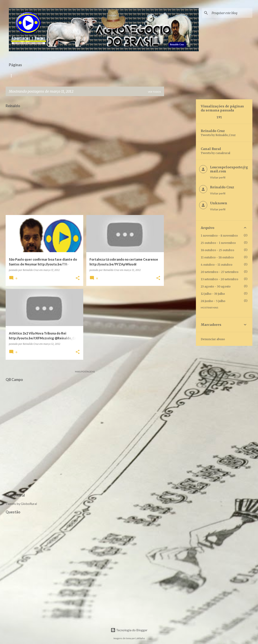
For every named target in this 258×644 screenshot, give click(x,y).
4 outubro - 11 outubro (217, 265)
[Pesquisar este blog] (231, 13)
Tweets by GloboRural (21, 504)
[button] (78, 278)
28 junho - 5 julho (213, 301)
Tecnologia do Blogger (129, 630)
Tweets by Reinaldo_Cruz (218, 135)
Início (13, 76)
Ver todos (154, 92)
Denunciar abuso (213, 339)
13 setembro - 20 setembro (220, 279)
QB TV (73, 76)
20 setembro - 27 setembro (220, 272)
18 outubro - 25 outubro (217, 250)
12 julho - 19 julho (213, 294)
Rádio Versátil (36, 76)
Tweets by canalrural (215, 153)
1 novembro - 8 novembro (219, 236)
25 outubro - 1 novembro (218, 243)
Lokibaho (140, 638)
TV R (58, 76)
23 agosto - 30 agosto (216, 286)
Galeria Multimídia (99, 76)
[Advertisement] (180, 160)
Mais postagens (85, 372)
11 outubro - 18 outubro (217, 257)
